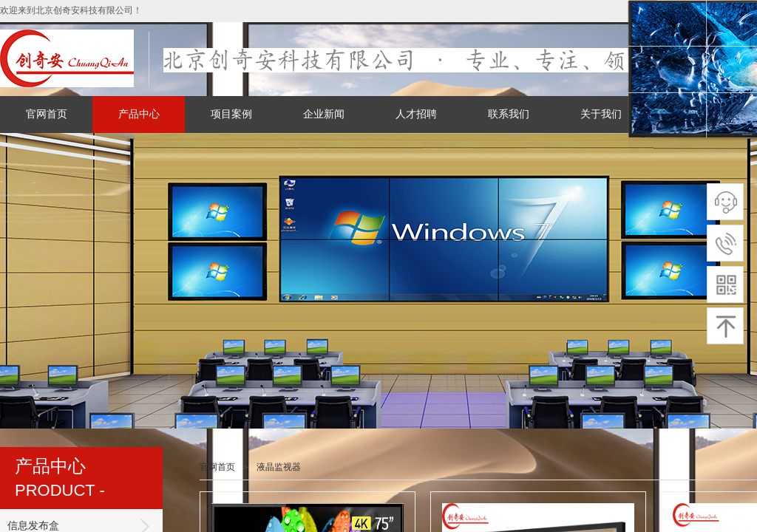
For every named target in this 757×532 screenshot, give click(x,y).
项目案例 (231, 114)
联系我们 (509, 114)
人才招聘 (416, 114)
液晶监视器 (279, 467)
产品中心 (139, 114)
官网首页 (47, 114)
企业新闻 (324, 114)
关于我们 (601, 114)
